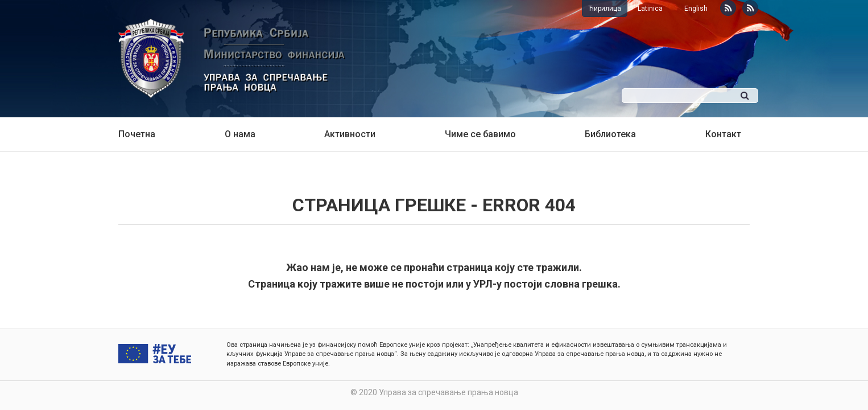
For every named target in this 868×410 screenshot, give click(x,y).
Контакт (723, 134)
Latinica (650, 9)
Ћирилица (605, 9)
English (696, 9)
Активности (350, 134)
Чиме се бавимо (480, 134)
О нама (240, 134)
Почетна (137, 134)
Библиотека (610, 134)
